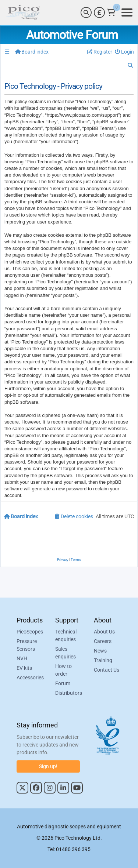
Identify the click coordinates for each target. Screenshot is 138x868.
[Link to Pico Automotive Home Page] (23, 12)
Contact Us (107, 670)
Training (103, 661)
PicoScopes (30, 632)
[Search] (86, 12)
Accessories (30, 678)
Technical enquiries (66, 636)
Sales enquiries (66, 653)
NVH (22, 659)
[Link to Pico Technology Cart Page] (111, 12)
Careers (103, 642)
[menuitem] (125, 52)
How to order (63, 670)
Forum (63, 684)
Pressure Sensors (27, 645)
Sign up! (48, 766)
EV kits (24, 668)
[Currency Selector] (99, 12)
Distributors (69, 693)
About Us (104, 632)
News (100, 651)
